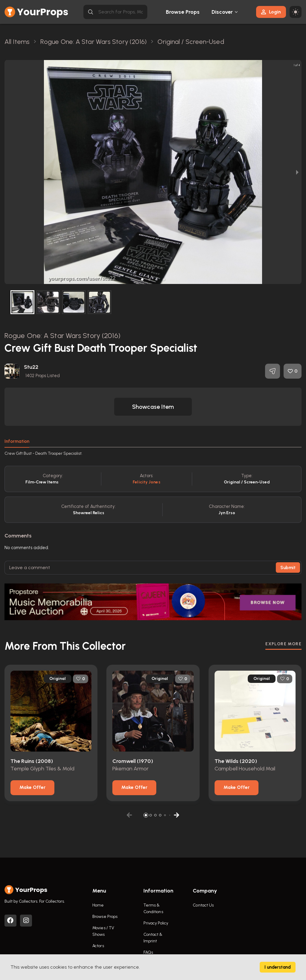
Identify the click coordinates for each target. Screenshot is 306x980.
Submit (288, 568)
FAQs (148, 952)
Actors (98, 946)
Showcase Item (153, 407)
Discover (222, 12)
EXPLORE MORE (283, 644)
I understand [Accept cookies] (278, 967)
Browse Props (183, 12)
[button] (142, 279)
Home (98, 905)
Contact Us (203, 905)
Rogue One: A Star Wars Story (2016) (63, 335)
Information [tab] (17, 441)
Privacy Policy (156, 923)
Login (271, 12)
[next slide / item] (297, 172)
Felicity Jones (146, 482)
